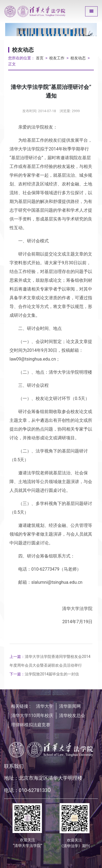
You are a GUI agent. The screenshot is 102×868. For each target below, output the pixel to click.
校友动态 (78, 58)
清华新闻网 (70, 706)
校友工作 (57, 58)
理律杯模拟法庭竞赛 (31, 725)
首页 (40, 58)
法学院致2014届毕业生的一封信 (44, 674)
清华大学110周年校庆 (32, 715)
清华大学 (45, 706)
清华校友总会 (72, 715)
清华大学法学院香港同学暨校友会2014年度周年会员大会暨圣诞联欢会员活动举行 (50, 661)
